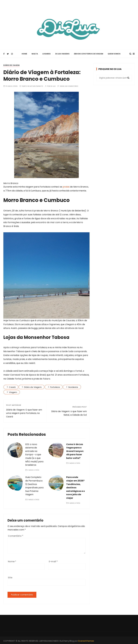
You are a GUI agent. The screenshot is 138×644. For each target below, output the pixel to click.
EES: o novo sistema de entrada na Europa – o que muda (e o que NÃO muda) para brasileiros (34, 454)
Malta (35, 53)
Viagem (13, 392)
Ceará (12, 386)
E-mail (53, 561)
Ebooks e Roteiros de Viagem (89, 53)
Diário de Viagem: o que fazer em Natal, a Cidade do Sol (69, 413)
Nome (12, 561)
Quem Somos (114, 53)
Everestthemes (86, 640)
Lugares (47, 53)
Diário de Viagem (11, 65)
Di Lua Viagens (62, 53)
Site (10, 577)
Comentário (16, 535)
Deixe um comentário (69, 86)
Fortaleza (55, 386)
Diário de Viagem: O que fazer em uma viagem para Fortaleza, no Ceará (24, 413)
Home (24, 53)
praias (66, 186)
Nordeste (73, 386)
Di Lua (53, 86)
